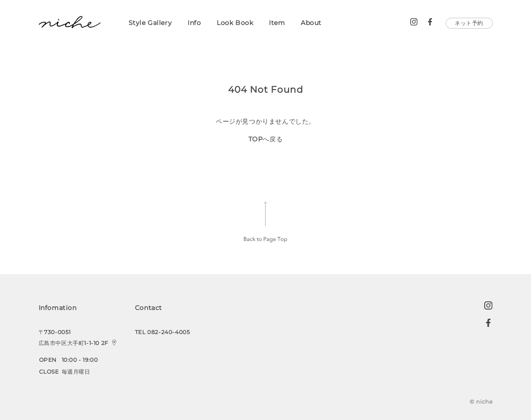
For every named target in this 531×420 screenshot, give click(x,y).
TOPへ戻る (266, 139)
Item (277, 23)
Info (194, 23)
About (311, 23)
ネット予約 (469, 23)
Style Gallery (150, 23)
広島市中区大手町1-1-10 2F (74, 343)
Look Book (235, 23)
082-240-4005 (169, 332)
